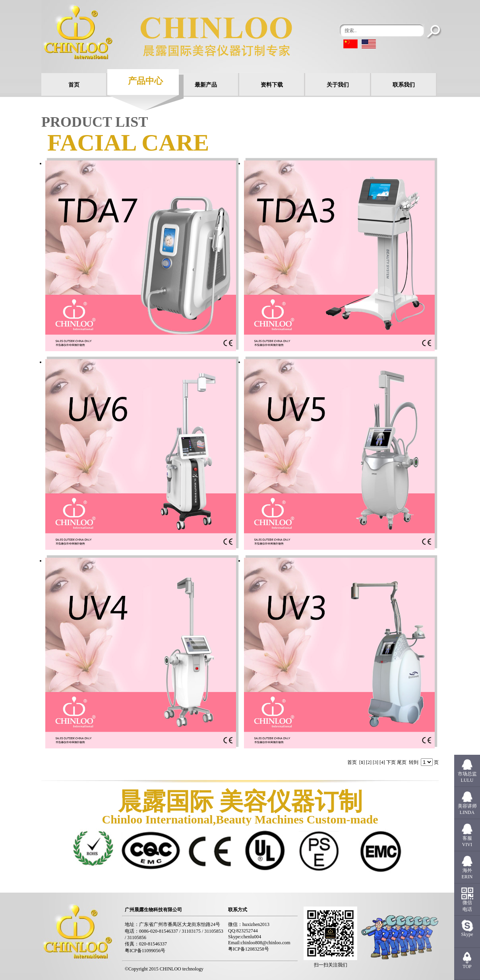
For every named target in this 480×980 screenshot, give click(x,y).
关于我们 (338, 85)
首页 (74, 85)
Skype (467, 934)
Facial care (128, 143)
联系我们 (404, 85)
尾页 (402, 762)
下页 (391, 762)
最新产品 (206, 85)
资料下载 (272, 85)
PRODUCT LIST (95, 122)
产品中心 (145, 81)
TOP (467, 966)
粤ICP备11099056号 (145, 951)
